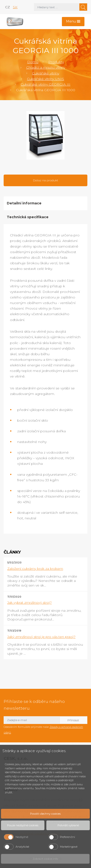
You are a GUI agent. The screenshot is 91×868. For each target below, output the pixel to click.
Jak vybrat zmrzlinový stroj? (29, 603)
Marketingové (69, 847)
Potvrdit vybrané (68, 825)
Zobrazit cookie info (45, 859)
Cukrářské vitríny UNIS (45, 79)
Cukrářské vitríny (46, 73)
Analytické (22, 847)
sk (15, 7)
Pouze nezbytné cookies (23, 825)
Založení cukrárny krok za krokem (35, 569)
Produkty (56, 62)
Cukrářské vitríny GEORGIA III (45, 84)
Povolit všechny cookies (45, 814)
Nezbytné (22, 837)
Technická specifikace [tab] (28, 217)
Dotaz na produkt (46, 180)
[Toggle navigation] (73, 22)
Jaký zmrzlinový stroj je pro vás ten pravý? (41, 637)
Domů (33, 62)
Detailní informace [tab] (24, 203)
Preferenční (67, 837)
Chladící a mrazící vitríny (46, 67)
